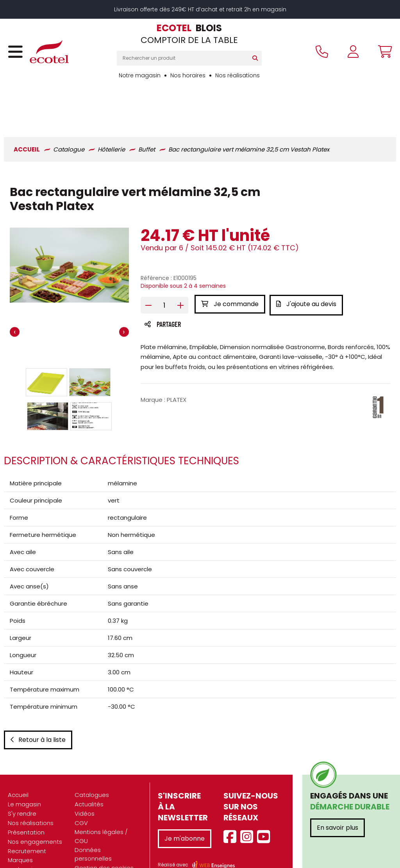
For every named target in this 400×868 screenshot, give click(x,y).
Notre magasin (140, 75)
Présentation (26, 803)
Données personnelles (93, 825)
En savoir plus (337, 798)
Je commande (230, 263)
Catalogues (92, 765)
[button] (46, 341)
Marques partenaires (25, 835)
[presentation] (15, 291)
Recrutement (27, 821)
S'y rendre (22, 784)
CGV (81, 793)
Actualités (89, 774)
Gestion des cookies (104, 838)
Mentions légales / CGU (101, 807)
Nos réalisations (237, 75)
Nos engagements (35, 812)
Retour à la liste (38, 710)
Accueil (18, 765)
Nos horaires (188, 75)
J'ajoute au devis (308, 263)
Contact (87, 848)
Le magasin (24, 774)
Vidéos (85, 784)
